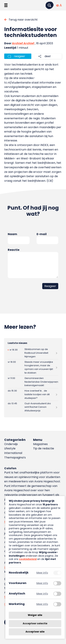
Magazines (40, 444)
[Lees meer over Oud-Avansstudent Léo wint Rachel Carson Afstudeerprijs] (33, 407)
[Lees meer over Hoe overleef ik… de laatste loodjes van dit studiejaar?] (33, 395)
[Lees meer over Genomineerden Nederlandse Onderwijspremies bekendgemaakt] (33, 382)
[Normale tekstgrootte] (57, 5)
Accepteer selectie (35, 624)
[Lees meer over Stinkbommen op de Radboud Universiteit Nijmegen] (33, 353)
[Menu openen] (6, 5)
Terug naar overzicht (23, 20)
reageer (20, 56)
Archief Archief (23, 43)
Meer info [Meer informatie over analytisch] (42, 594)
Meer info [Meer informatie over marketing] (42, 604)
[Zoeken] (49, 5)
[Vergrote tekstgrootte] (61, 5)
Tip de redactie (44, 448)
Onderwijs (11, 444)
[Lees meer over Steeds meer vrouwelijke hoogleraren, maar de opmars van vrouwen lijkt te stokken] (33, 367)
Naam (12, 234)
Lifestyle (10, 448)
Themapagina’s (15, 457)
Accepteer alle (35, 632)
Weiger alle (35, 615)
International (13, 453)
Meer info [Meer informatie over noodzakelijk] (42, 573)
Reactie (14, 250)
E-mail (42, 234)
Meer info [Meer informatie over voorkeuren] (42, 583)
